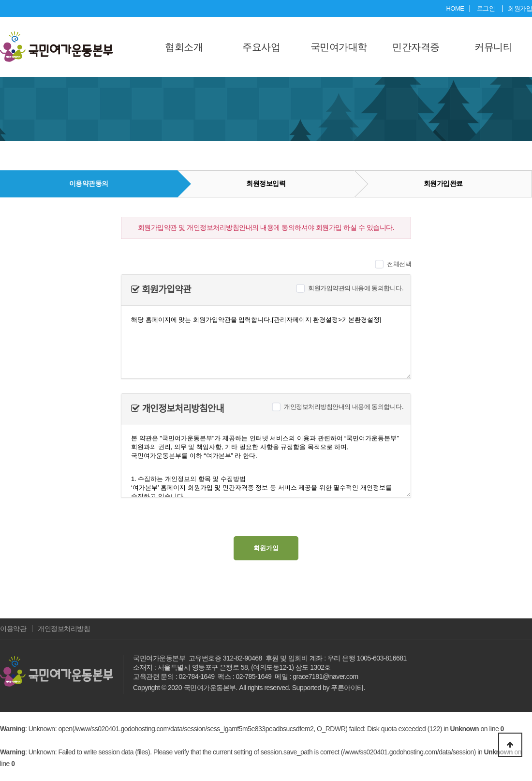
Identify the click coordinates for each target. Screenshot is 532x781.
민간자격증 (416, 47)
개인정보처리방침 (64, 629)
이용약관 (13, 629)
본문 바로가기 (0, 0)
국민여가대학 (339, 47)
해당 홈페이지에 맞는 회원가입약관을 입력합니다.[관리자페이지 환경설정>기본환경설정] (266, 342)
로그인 (486, 8)
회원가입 (520, 8)
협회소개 (184, 47)
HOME (455, 8)
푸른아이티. (348, 688)
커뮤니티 (493, 47)
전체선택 (399, 264)
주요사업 (261, 47)
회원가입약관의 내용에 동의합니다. (356, 288)
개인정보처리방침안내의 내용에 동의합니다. (344, 407)
